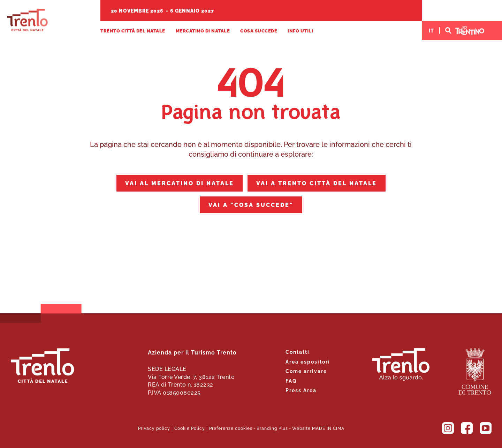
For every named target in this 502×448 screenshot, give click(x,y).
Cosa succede (259, 31)
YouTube (486, 428)
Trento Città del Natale (27, 20)
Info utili (300, 31)
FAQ (291, 380)
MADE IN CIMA (328, 428)
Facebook (467, 428)
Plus (283, 428)
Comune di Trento (475, 371)
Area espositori (308, 361)
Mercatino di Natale (203, 31)
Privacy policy (154, 428)
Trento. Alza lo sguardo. (401, 364)
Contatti (298, 352)
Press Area (301, 390)
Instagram (448, 428)
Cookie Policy (190, 428)
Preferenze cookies (231, 428)
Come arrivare (306, 371)
